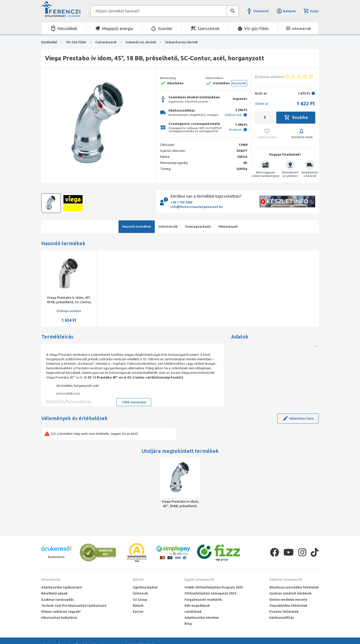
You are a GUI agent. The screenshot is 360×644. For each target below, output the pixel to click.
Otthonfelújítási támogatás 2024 (210, 593)
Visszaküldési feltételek (288, 605)
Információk (51, 579)
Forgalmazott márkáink (203, 599)
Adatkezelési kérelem (202, 617)
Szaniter (165, 29)
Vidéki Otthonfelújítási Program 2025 (214, 587)
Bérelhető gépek (54, 593)
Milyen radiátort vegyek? (61, 611)
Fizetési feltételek (284, 611)
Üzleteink (261, 11)
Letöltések (193, 611)
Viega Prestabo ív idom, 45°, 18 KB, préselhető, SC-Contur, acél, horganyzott (69, 302)
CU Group (140, 599)
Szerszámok (208, 29)
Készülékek (67, 29)
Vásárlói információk (286, 579)
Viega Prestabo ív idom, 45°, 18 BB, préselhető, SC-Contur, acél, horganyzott (180, 504)
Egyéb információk (199, 579)
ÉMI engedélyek (197, 605)
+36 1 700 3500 (181, 202)
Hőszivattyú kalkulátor (59, 617)
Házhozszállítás (282, 617)
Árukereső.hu (56, 557)
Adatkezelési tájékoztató (61, 587)
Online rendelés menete (288, 599)
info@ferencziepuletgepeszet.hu (197, 207)
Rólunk (138, 579)
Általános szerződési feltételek (294, 587)
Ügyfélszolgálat (145, 587)
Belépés (286, 11)
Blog (188, 623)
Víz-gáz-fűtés (256, 29)
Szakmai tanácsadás (57, 599)
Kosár (311, 11)
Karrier (138, 611)
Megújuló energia (117, 29)
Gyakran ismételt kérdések (290, 593)
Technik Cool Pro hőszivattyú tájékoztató (74, 605)
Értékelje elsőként (69, 311)
